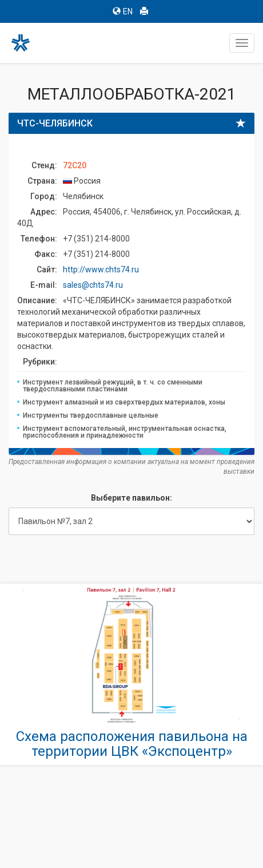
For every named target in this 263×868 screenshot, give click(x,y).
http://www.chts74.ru (101, 269)
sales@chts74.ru (93, 285)
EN (123, 11)
